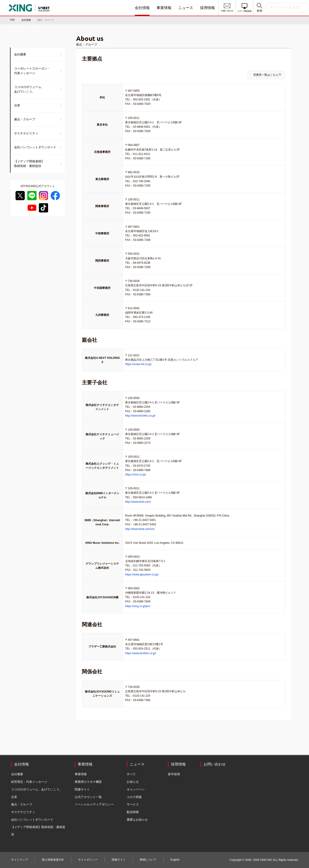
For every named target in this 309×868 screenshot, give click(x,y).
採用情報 (207, 8)
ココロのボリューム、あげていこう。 (29, 89)
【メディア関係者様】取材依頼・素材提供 (29, 164)
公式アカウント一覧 (88, 797)
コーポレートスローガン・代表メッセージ (32, 71)
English (175, 860)
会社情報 (142, 8)
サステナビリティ (26, 133)
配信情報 (133, 812)
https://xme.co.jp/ (136, 475)
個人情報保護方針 (53, 860)
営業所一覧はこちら (266, 75)
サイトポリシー (88, 860)
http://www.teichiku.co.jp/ (140, 416)
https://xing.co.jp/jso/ (138, 606)
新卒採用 (174, 774)
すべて (131, 774)
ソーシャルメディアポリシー (94, 804)
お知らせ (133, 782)
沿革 (17, 105)
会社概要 (20, 54)
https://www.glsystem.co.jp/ (142, 575)
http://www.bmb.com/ (138, 502)
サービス (133, 804)
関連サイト (82, 789)
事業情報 (164, 8)
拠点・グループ (25, 119)
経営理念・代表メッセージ (29, 782)
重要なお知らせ (137, 820)
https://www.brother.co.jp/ (141, 653)
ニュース (186, 8)
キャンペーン (136, 789)
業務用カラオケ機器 (88, 782)
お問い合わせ (215, 764)
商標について (148, 860)
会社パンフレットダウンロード (35, 147)
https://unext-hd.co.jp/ (138, 364)
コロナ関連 (134, 797)
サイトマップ (19, 860)
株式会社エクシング (43, 6)
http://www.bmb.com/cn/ (140, 529)
